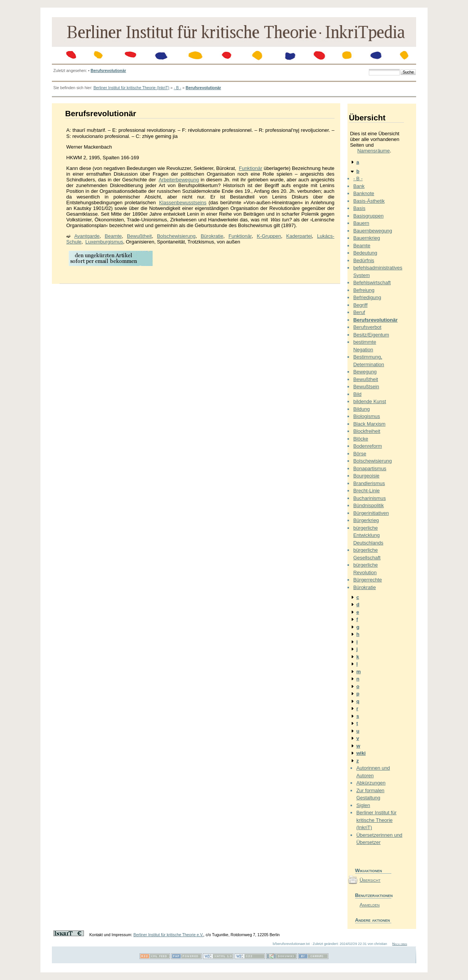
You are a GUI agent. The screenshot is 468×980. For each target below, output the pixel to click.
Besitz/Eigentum (371, 335)
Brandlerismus (369, 483)
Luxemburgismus (104, 242)
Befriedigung (367, 297)
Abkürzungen (371, 783)
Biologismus (367, 416)
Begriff (360, 305)
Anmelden (370, 905)
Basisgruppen (368, 216)
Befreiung (364, 290)
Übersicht (370, 880)
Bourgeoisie (366, 476)
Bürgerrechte (367, 580)
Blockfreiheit (367, 431)
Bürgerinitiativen (371, 513)
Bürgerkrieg (366, 520)
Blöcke (361, 439)
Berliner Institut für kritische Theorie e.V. (169, 935)
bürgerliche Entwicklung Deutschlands (368, 535)
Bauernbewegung (373, 231)
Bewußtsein (366, 387)
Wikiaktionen (369, 870)
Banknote (364, 193)
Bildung (361, 409)
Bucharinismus (369, 498)
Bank (359, 186)
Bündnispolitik (368, 505)
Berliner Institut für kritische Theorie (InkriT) (131, 88)
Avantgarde (87, 236)
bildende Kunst (370, 401)
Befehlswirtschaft (372, 283)
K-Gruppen (269, 236)
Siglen (363, 805)
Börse (360, 454)
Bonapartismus (370, 468)
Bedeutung (365, 253)
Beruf (359, 312)
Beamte (113, 236)
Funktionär (250, 168)
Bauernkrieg (367, 238)
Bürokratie (212, 236)
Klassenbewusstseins (183, 203)
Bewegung (365, 372)
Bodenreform (367, 446)
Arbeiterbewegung (179, 180)
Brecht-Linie (366, 491)
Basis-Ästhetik (369, 201)
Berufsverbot (367, 327)
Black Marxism (369, 424)
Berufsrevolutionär (109, 71)
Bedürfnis (364, 260)
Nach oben (400, 944)
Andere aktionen (373, 920)
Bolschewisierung (176, 236)
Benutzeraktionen (373, 895)
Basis (359, 208)
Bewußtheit (139, 236)
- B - (177, 88)
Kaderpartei (299, 236)
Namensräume (374, 151)
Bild (357, 394)
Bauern (361, 223)
